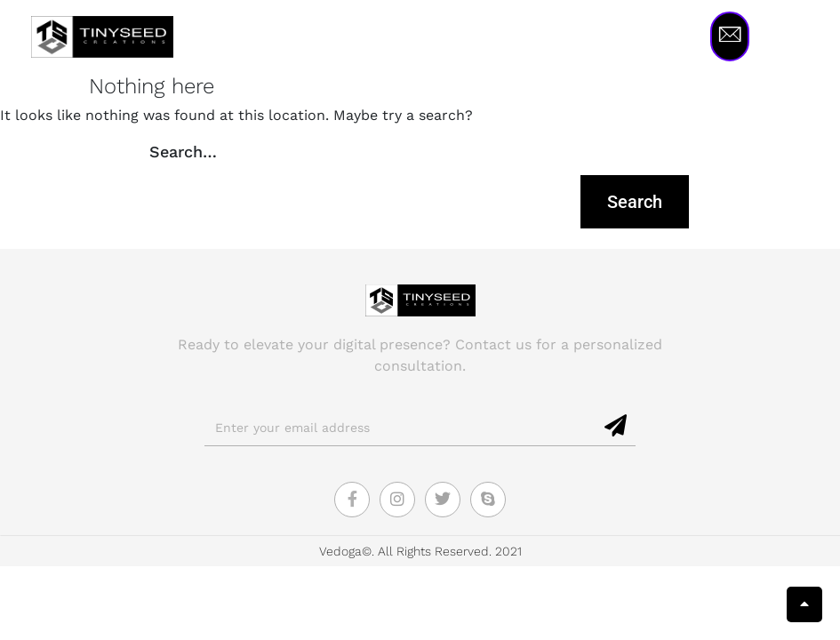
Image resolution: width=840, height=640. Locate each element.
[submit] (616, 427)
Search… (183, 152)
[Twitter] (443, 500)
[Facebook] (352, 500)
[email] (401, 428)
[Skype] (488, 500)
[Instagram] (397, 500)
